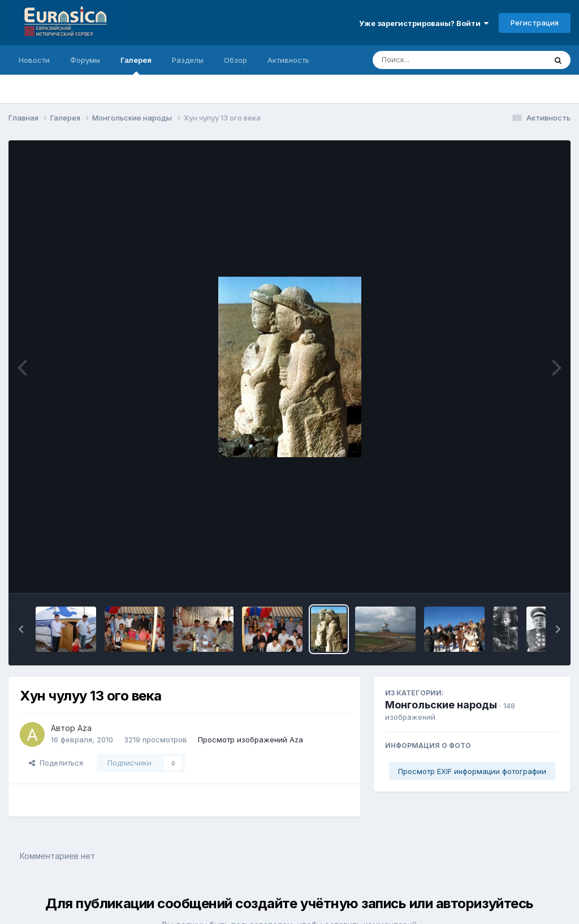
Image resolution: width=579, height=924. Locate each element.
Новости (34, 60)
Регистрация (535, 23)
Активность (288, 60)
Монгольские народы (441, 705)
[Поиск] (438, 60)
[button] (21, 629)
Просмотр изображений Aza (250, 740)
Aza (85, 728)
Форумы (85, 60)
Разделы (188, 60)
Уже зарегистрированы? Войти (424, 23)
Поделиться (56, 763)
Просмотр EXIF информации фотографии (472, 771)
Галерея (136, 65)
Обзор (236, 60)
